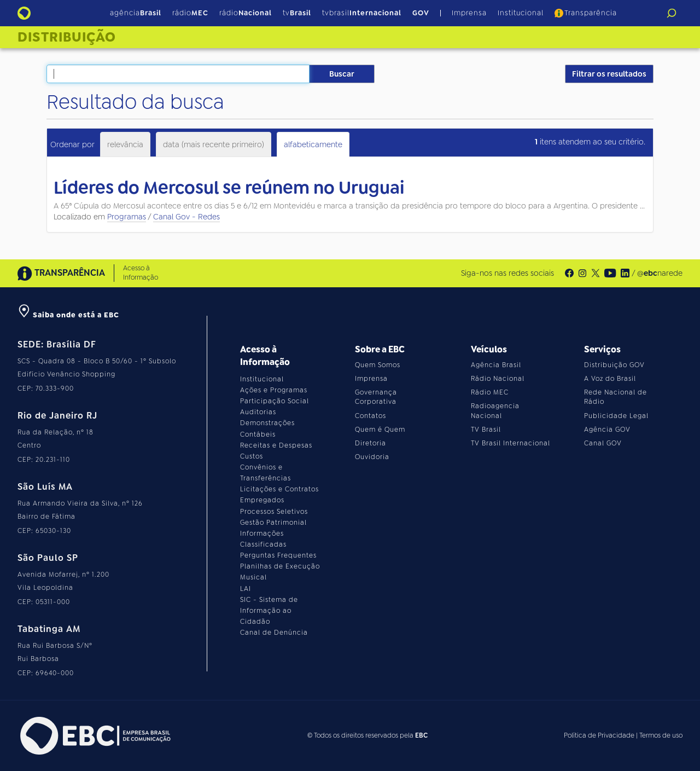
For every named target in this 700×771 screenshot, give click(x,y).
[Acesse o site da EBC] (94, 736)
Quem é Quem (380, 430)
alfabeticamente (313, 144)
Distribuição (67, 37)
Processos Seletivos (274, 512)
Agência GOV (607, 430)
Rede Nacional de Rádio (616, 397)
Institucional (521, 13)
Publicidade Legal (616, 416)
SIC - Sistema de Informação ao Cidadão (269, 611)
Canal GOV (603, 443)
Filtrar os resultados (609, 74)
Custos (252, 456)
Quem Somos (378, 365)
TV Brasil (486, 430)
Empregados (262, 500)
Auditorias (258, 412)
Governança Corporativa (376, 397)
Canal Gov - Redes (186, 217)
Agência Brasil (496, 365)
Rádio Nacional (498, 379)
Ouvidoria (372, 457)
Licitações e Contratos (279, 489)
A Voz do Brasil (610, 379)
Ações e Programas (274, 390)
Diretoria (371, 443)
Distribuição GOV (614, 365)
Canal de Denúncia (274, 633)
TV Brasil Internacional (511, 443)
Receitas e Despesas (276, 445)
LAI (246, 589)
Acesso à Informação (141, 273)
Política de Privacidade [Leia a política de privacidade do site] (599, 735)
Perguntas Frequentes (278, 555)
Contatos (371, 416)
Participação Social (275, 401)
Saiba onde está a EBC (68, 315)
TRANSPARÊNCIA (61, 273)
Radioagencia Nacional (495, 411)
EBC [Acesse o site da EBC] (421, 735)
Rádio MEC (490, 392)
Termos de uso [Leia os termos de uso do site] (661, 735)
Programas (127, 217)
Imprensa (469, 13)
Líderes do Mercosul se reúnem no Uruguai (229, 188)
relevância (125, 144)
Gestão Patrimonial (273, 523)
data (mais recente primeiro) (214, 144)
